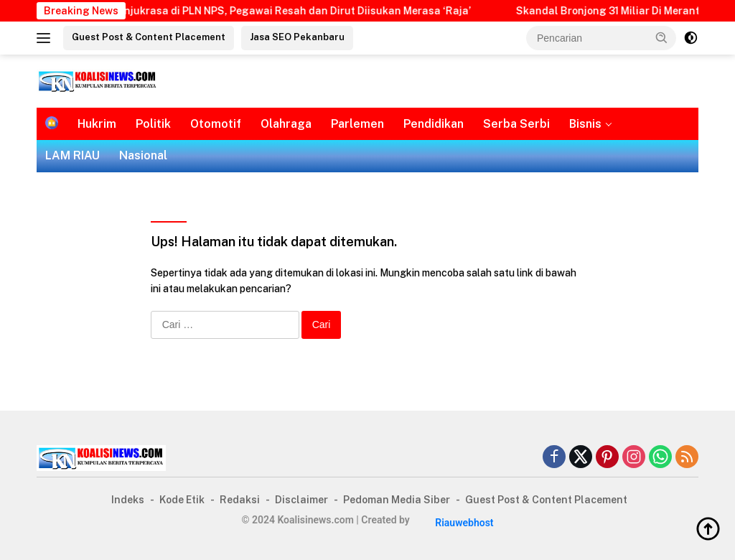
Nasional (143, 155)
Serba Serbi (516, 124)
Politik (153, 124)
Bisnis (585, 124)
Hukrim (97, 124)
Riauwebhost (464, 523)
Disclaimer (301, 500)
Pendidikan (434, 124)
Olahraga (286, 124)
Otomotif (216, 124)
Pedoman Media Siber (397, 500)
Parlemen (357, 124)
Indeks (128, 500)
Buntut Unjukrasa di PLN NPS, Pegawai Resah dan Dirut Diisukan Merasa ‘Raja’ (288, 11)
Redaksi (240, 500)
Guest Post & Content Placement (149, 37)
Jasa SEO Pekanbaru (297, 37)
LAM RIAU (72, 155)
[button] (662, 37)
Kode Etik (182, 500)
